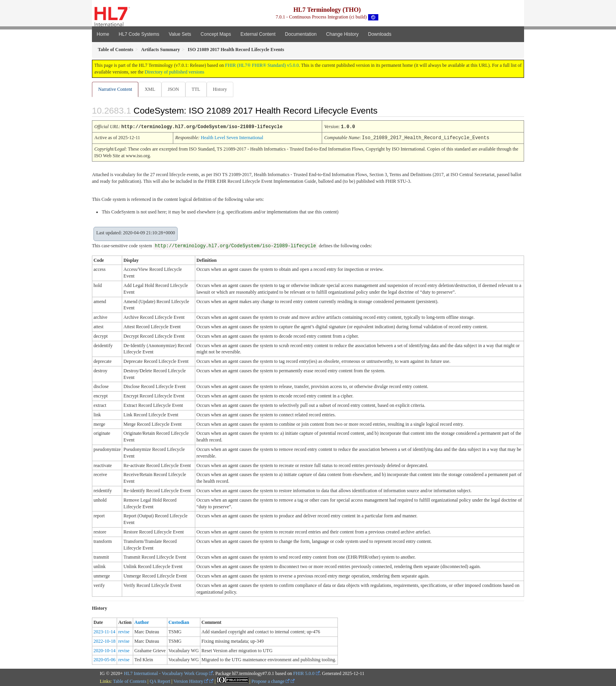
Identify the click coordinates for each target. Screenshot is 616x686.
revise (124, 631)
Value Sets (180, 34)
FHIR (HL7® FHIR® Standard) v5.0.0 (262, 65)
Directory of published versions (174, 72)
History (223, 89)
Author (142, 622)
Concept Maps (216, 34)
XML (151, 89)
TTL (198, 89)
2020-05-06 (104, 659)
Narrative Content (115, 89)
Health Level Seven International (232, 138)
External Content (258, 34)
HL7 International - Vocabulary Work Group (166, 673)
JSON (175, 89)
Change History (342, 34)
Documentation (301, 34)
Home (103, 34)
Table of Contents (129, 681)
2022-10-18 (104, 641)
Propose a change (270, 681)
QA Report (160, 681)
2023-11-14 (104, 631)
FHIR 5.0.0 (304, 673)
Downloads (380, 34)
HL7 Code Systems (139, 34)
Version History (191, 681)
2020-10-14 (104, 650)
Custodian (179, 622)
